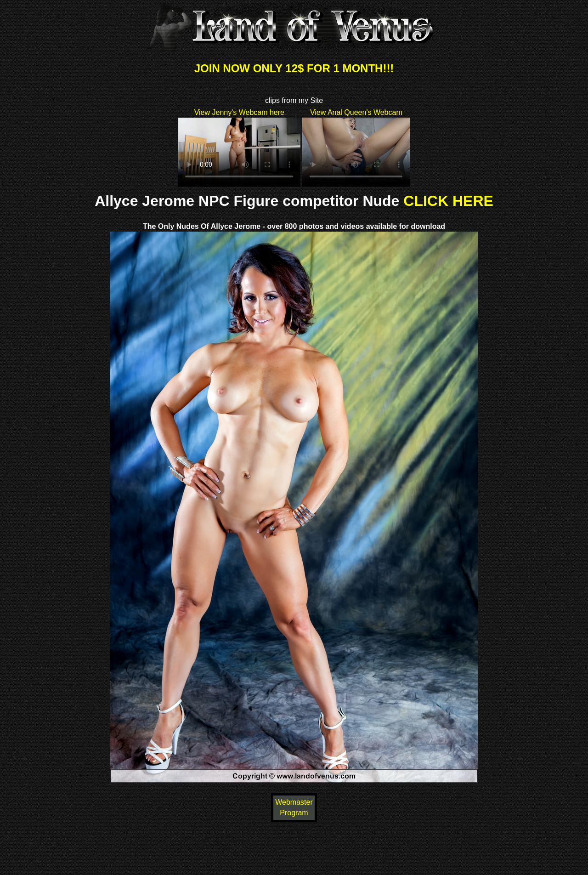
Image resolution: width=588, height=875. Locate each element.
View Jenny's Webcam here (239, 112)
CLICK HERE (448, 201)
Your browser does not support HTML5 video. (239, 152)
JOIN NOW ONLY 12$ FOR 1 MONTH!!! (294, 68)
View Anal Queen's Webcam (356, 112)
